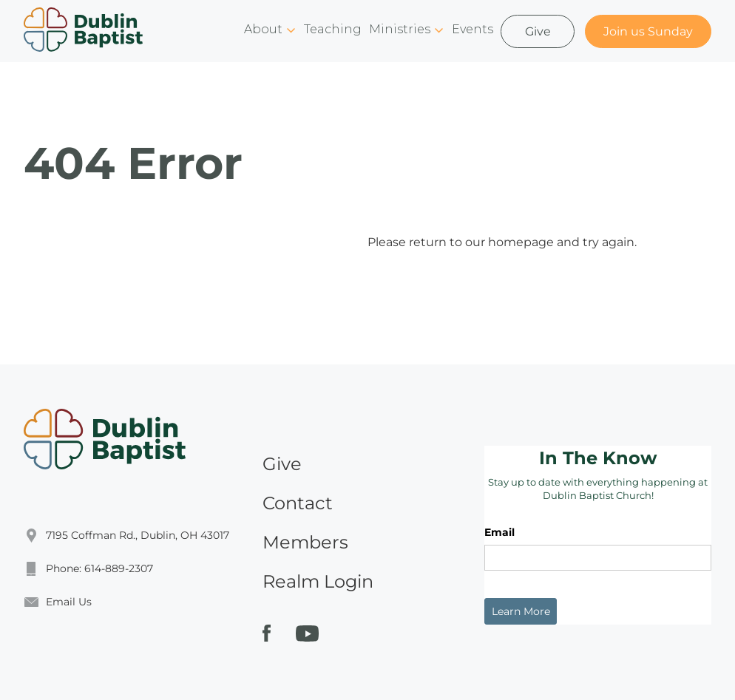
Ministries (400, 29)
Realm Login (318, 581)
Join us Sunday (648, 31)
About (263, 29)
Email (499, 532)
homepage (521, 242)
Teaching (333, 29)
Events (472, 29)
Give (538, 31)
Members (305, 542)
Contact (298, 503)
